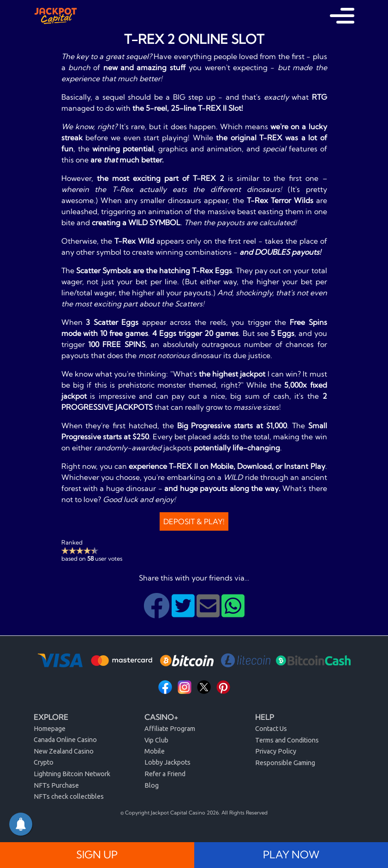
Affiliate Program (170, 729)
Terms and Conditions (287, 740)
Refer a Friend (165, 774)
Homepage (50, 729)
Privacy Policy (276, 751)
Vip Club (156, 740)
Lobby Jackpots (167, 762)
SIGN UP (97, 855)
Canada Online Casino (65, 740)
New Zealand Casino (64, 751)
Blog (152, 785)
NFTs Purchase (56, 785)
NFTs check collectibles (69, 796)
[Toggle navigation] (342, 16)
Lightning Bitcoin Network (72, 774)
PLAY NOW (291, 855)
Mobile (155, 751)
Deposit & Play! (194, 521)
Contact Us (271, 729)
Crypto (44, 762)
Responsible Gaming (285, 763)
